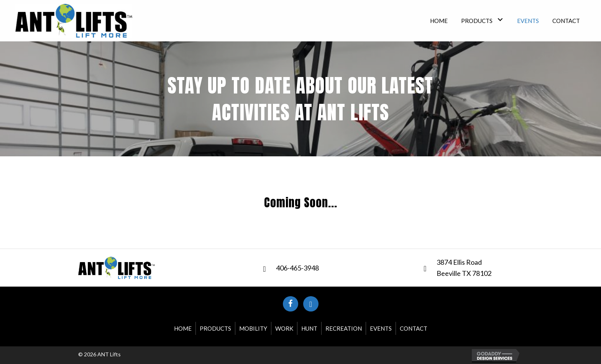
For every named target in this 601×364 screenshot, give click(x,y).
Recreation (344, 328)
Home (183, 328)
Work (284, 328)
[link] (439, 20)
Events (381, 328)
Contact (414, 328)
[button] (291, 304)
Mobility (253, 328)
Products (215, 328)
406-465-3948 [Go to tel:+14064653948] (297, 268)
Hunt (309, 328)
